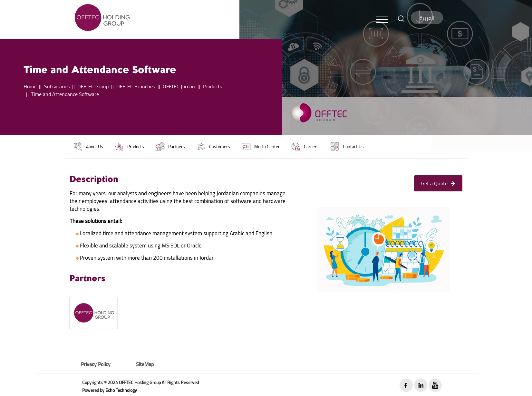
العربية (427, 18)
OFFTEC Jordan (179, 86)
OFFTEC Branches (136, 86)
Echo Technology (121, 390)
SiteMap (145, 364)
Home (30, 86)
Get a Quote (438, 183)
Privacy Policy (96, 364)
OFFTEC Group (93, 86)
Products (212, 86)
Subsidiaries (57, 86)
